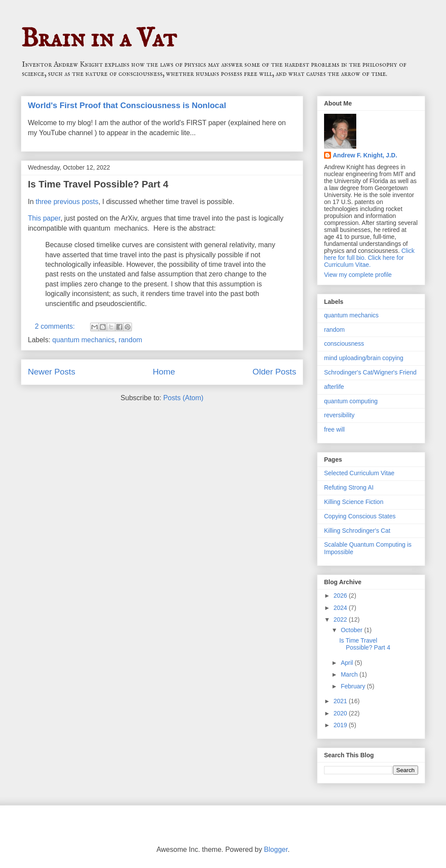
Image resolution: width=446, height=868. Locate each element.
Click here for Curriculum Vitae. (364, 261)
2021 (341, 701)
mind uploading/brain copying (364, 358)
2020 (341, 713)
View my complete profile (358, 275)
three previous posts (67, 202)
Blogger (276, 849)
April (348, 663)
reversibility (339, 415)
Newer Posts (52, 372)
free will (334, 429)
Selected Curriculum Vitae (359, 473)
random (130, 340)
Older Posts (274, 372)
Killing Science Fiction (354, 502)
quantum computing (351, 401)
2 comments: (56, 326)
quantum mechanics (83, 340)
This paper (44, 218)
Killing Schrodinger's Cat (357, 531)
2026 (341, 596)
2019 (341, 725)
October (352, 630)
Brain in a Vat (99, 39)
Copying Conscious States (360, 516)
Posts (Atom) (183, 398)
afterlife (334, 387)
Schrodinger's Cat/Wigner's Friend (370, 372)
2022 (341, 620)
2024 (341, 608)
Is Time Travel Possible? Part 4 (98, 184)
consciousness (344, 344)
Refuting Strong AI (349, 487)
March (350, 674)
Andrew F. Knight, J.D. (365, 155)
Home (164, 372)
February (354, 686)
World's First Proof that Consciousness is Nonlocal (127, 105)
